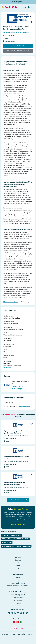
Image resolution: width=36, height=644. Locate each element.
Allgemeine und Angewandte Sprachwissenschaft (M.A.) (13, 432)
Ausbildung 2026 (18, 2)
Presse (18, 577)
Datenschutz (22, 634)
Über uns (18, 560)
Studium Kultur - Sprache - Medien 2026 (16, 546)
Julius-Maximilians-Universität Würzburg (16, 32)
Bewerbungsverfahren (25, 406)
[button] (33, 7)
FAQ (18, 569)
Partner (18, 566)
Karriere (18, 563)
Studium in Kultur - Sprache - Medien (15, 539)
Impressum (5, 634)
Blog (18, 580)
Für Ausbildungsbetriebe (18, 595)
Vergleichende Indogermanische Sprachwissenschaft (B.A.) (14, 484)
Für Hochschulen (18, 598)
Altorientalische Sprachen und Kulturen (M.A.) (16, 458)
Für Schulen (18, 600)
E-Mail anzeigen (17, 389)
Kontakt (31, 634)
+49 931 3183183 (18, 386)
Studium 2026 (7, 542)
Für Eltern (18, 603)
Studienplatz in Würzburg (12, 535)
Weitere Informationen (11, 302)
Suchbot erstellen (18, 524)
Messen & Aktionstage (18, 583)
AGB (14, 634)
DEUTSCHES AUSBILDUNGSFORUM (18, 586)
